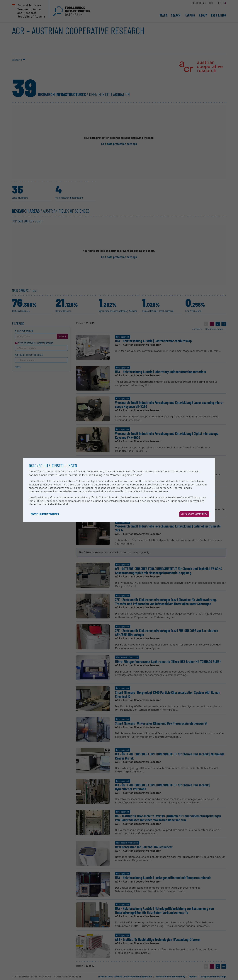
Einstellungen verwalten (45, 514)
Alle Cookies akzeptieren (194, 514)
